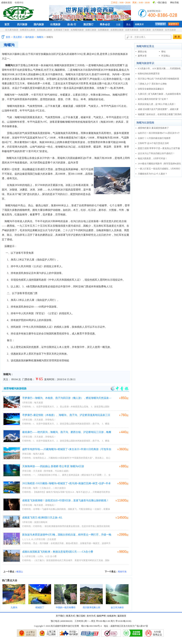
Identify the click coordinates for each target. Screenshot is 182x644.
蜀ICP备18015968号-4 (91, 626)
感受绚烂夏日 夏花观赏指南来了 (153, 128)
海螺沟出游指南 (145, 123)
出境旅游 (55, 24)
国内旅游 (39, 24)
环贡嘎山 (166, 56)
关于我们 (60, 616)
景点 (128, 25)
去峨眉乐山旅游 (27, 30)
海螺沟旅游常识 (145, 63)
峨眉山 (20, 572)
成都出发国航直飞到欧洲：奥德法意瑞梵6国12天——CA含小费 (58, 552)
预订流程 (81, 616)
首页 (7, 24)
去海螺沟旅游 (77, 30)
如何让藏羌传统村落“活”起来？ (153, 99)
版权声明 (101, 616)
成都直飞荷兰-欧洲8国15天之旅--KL (42, 518)
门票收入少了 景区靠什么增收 (152, 84)
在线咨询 (111, 616)
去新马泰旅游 (132, 30)
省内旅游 (29, 37)
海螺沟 (40, 37)
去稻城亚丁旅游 (61, 30)
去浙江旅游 (145, 30)
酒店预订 (88, 24)
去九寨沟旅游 (12, 30)
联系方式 (71, 616)
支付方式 (91, 616)
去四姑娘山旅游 (44, 30)
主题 (118, 25)
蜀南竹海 (122, 572)
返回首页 (122, 616)
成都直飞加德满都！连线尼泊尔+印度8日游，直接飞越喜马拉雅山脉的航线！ (66, 500)
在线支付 (139, 24)
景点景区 (18, 37)
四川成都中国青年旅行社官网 (19, 12)
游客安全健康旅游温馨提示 (151, 89)
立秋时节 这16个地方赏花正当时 (153, 143)
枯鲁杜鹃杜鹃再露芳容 (149, 74)
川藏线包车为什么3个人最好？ (153, 174)
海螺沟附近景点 (145, 46)
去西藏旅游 (103, 30)
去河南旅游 (158, 30)
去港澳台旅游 (117, 30)
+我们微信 (162, 3)
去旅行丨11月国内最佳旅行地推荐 (154, 138)
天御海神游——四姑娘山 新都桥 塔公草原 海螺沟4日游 (53, 466)
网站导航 (175, 3)
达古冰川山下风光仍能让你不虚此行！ (156, 153)
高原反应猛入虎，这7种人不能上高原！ (157, 104)
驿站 (163, 52)
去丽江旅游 (91, 30)
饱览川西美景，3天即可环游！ (153, 159)
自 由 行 (72, 24)
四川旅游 (22, 24)
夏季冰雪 (142, 56)
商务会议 (105, 24)
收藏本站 (19, 3)
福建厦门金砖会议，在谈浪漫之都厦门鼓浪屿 (160, 114)
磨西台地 (142, 52)
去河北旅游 (170, 30)
